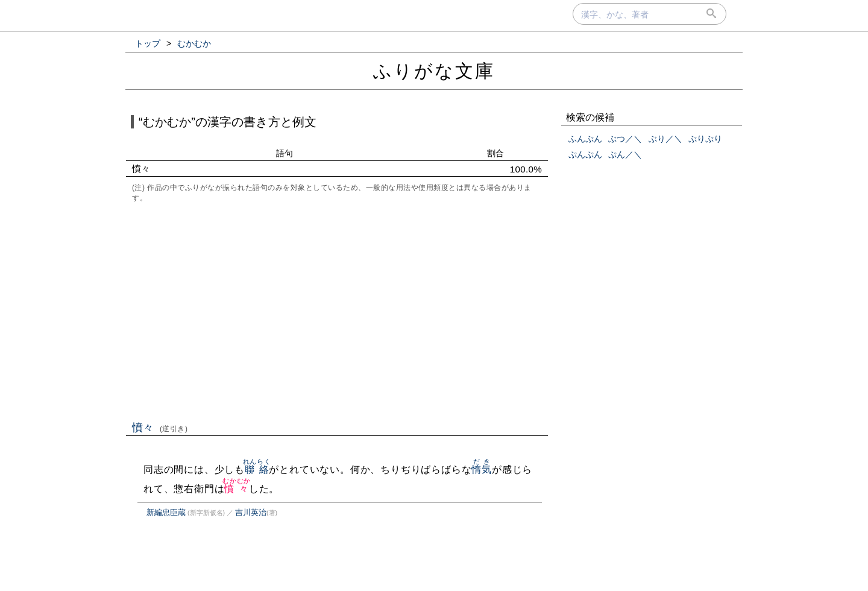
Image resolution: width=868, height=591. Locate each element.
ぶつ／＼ (625, 139)
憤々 (160, 428)
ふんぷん (585, 139)
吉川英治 (251, 512)
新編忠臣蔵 (166, 512)
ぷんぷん (585, 154)
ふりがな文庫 (434, 71)
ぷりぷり (705, 139)
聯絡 (257, 469)
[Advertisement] (337, 311)
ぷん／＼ (625, 154)
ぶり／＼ (665, 139)
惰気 (482, 469)
